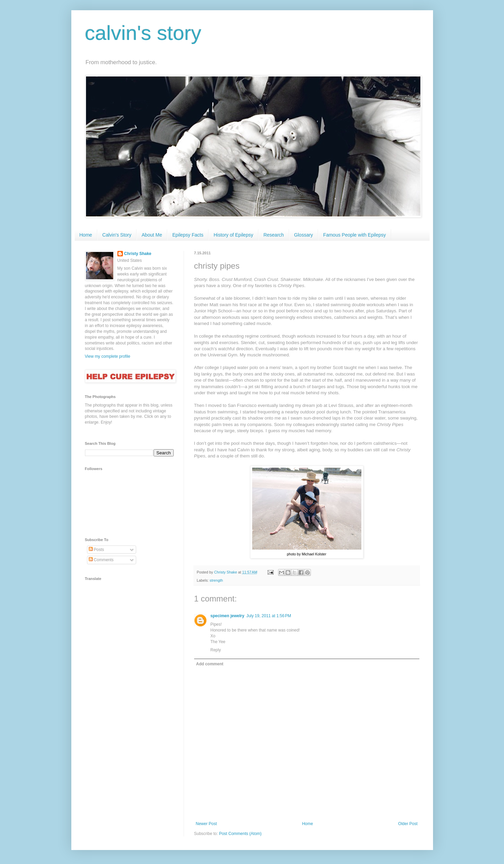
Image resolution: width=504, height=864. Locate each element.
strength (216, 580)
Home (86, 235)
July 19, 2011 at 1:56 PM (269, 616)
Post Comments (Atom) (240, 834)
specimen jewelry (227, 616)
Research (274, 235)
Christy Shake (138, 254)
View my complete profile (108, 356)
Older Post (408, 824)
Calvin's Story (117, 235)
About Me (152, 235)
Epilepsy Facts (188, 235)
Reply (216, 650)
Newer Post (206, 824)
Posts (96, 550)
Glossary (304, 235)
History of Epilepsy (233, 235)
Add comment (210, 664)
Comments (101, 560)
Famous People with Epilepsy (355, 235)
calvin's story (143, 33)
